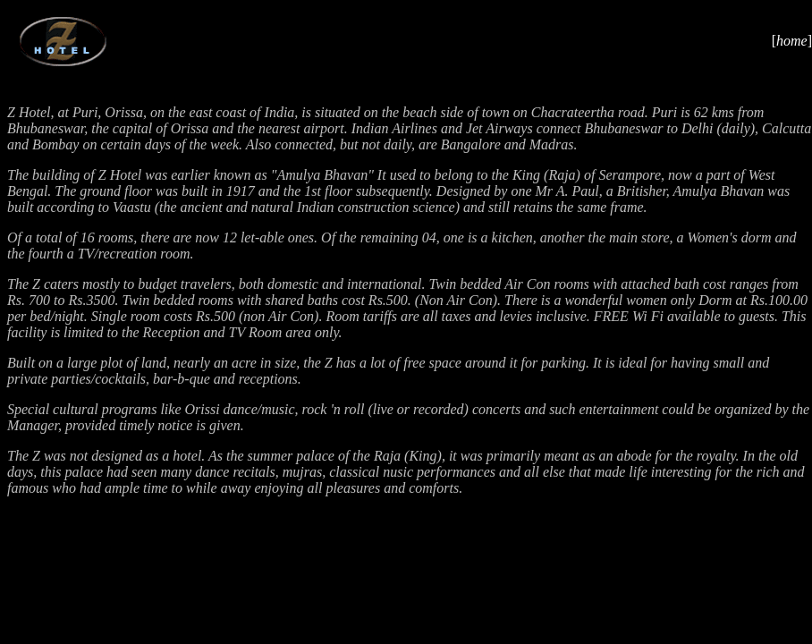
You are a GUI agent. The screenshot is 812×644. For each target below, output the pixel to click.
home (792, 41)
